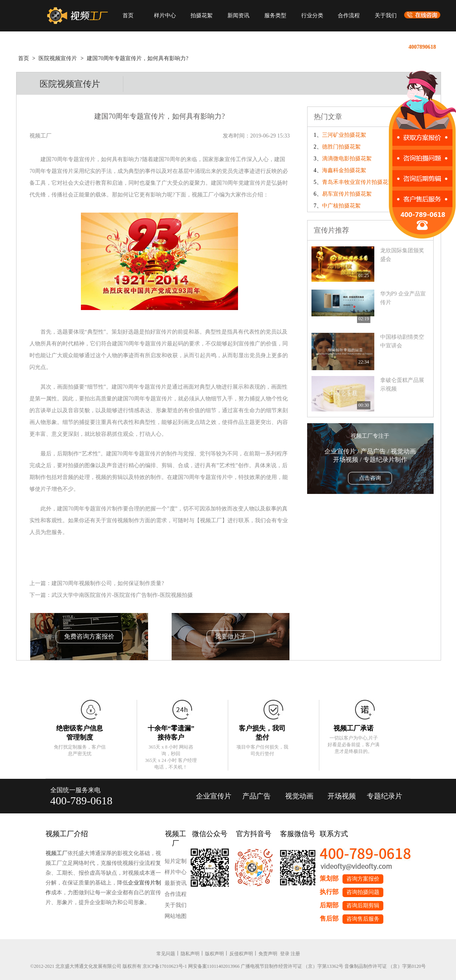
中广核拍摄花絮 (341, 206)
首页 (128, 16)
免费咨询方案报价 (89, 636)
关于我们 (386, 16)
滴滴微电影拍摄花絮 (347, 159)
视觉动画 (299, 796)
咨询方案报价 (363, 879)
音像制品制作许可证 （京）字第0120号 (385, 966)
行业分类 (312, 16)
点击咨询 (370, 478)
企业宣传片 (214, 796)
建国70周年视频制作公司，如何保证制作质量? (108, 583)
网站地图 (176, 916)
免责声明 (268, 954)
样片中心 (165, 16)
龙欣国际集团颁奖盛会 (402, 255)
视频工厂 (57, 853)
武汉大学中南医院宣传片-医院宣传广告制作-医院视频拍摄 (122, 595)
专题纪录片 (385, 796)
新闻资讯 (238, 16)
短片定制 (176, 861)
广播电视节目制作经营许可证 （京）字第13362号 (292, 966)
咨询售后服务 (363, 919)
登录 (285, 954)
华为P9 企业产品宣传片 (403, 298)
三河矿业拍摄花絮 (344, 135)
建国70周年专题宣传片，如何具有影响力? (137, 58)
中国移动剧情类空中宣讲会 (402, 341)
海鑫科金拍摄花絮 (344, 170)
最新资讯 (176, 883)
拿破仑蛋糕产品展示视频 (402, 384)
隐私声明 (190, 954)
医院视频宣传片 (58, 58)
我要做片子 (231, 636)
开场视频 (342, 796)
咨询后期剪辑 (363, 906)
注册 (295, 954)
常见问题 (166, 954)
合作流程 (349, 16)
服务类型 (275, 16)
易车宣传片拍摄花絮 (347, 194)
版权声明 (214, 954)
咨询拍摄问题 (363, 892)
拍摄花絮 (201, 16)
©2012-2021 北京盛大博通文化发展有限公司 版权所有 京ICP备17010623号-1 (109, 966)
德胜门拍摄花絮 (341, 147)
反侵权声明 (241, 954)
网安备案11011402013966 (214, 966)
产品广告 (256, 796)
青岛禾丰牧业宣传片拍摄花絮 (358, 182)
